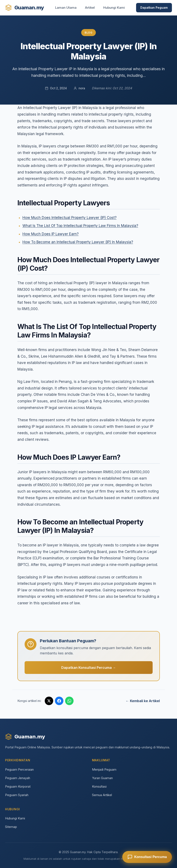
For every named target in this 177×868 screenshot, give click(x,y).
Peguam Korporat (18, 786)
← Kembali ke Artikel (143, 701)
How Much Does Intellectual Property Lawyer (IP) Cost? (70, 218)
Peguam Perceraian (19, 769)
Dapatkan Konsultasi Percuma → (89, 668)
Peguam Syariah (17, 795)
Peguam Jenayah (18, 778)
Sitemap (11, 827)
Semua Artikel (102, 795)
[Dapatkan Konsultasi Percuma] (147, 857)
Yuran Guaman (102, 778)
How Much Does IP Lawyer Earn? (51, 234)
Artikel (90, 8)
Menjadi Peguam (104, 769)
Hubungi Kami (114, 8)
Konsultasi (99, 786)
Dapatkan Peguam (154, 8)
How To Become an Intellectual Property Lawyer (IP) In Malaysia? (78, 242)
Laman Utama (66, 8)
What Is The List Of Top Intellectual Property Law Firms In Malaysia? (80, 226)
